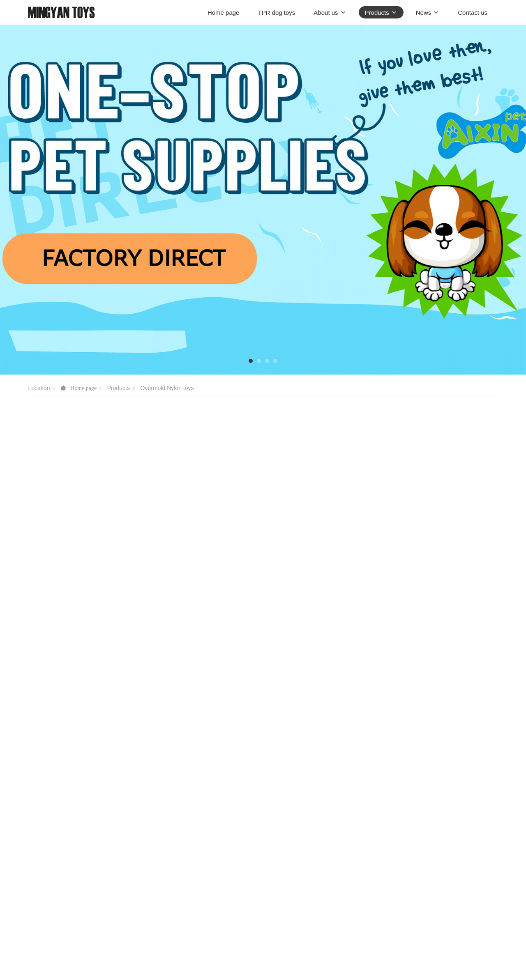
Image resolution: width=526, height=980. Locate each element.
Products (119, 388)
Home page (224, 13)
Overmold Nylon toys (167, 388)
